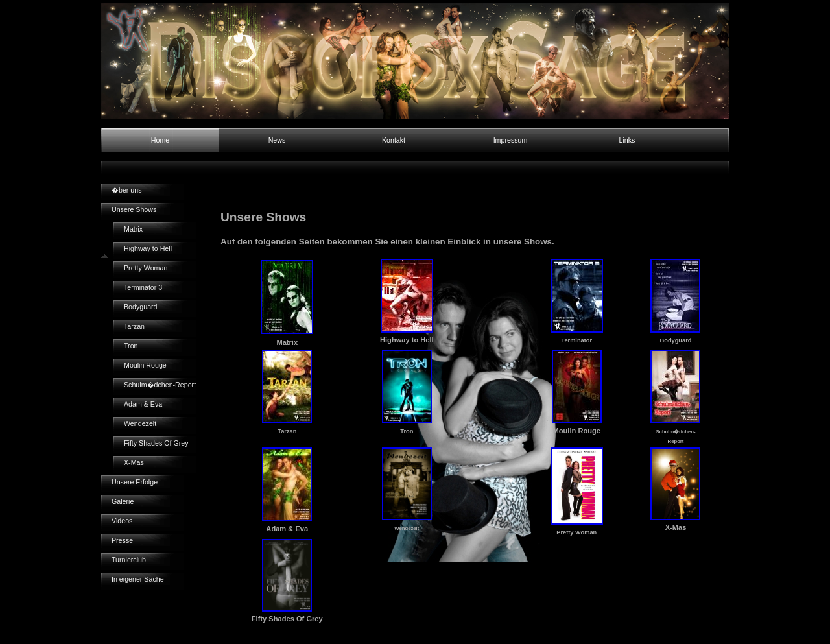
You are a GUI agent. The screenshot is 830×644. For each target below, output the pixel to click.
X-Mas (134, 462)
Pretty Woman (146, 268)
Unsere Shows (134, 209)
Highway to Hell (148, 248)
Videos (122, 521)
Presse (122, 540)
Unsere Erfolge (135, 482)
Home (160, 140)
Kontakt (394, 140)
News (277, 140)
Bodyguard (141, 307)
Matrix (133, 229)
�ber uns (127, 190)
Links (627, 140)
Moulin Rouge (145, 365)
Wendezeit (140, 423)
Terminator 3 (143, 287)
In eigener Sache (138, 579)
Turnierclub (129, 560)
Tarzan (134, 326)
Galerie (123, 501)
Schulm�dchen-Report (160, 385)
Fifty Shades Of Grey (156, 443)
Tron (131, 346)
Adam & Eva (143, 404)
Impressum (511, 140)
